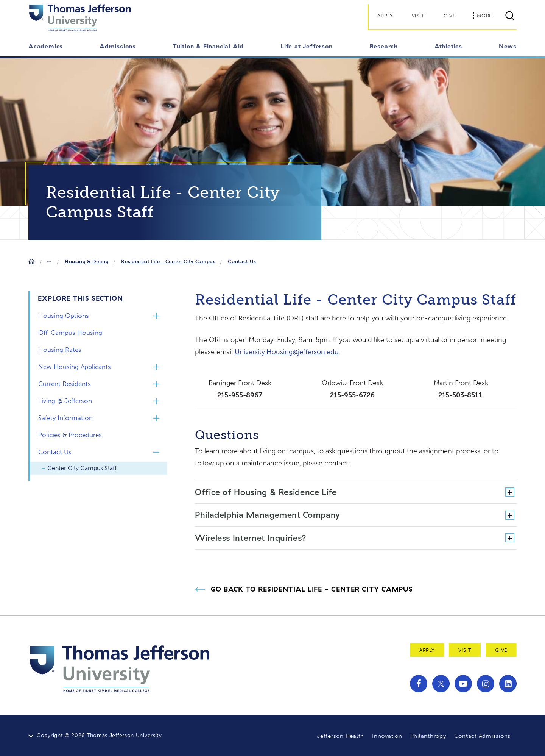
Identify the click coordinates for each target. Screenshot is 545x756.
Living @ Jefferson (65, 401)
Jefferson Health (340, 736)
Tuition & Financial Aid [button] (208, 46)
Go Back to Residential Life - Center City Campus (312, 589)
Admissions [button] (118, 46)
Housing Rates (60, 350)
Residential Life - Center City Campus (168, 262)
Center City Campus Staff (82, 468)
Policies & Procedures (70, 435)
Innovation (387, 736)
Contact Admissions (483, 736)
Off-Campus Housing (70, 333)
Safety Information (65, 418)
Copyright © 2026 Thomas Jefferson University (99, 735)
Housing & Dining (87, 262)
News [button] (508, 46)
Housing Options (64, 316)
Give (450, 16)
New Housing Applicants (75, 367)
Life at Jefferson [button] (307, 46)
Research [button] (384, 46)
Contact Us (242, 262)
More (482, 16)
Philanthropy (428, 736)
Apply (385, 16)
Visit (418, 16)
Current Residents (65, 384)
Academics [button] (46, 46)
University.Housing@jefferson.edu (287, 352)
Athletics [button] (448, 46)
